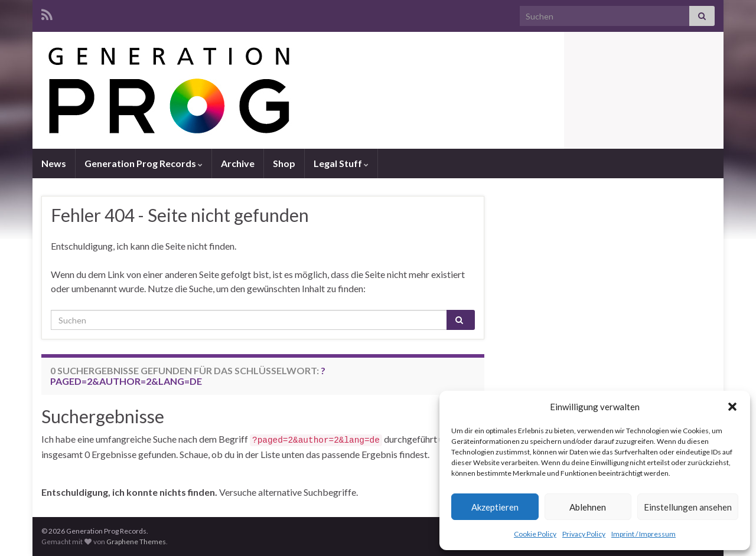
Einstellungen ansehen (688, 507)
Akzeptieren (495, 507)
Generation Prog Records (144, 163)
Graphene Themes (136, 542)
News (54, 163)
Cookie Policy (535, 534)
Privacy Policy (584, 534)
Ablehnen (588, 507)
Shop (284, 163)
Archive (238, 163)
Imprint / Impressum (643, 534)
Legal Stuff (341, 163)
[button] (732, 407)
